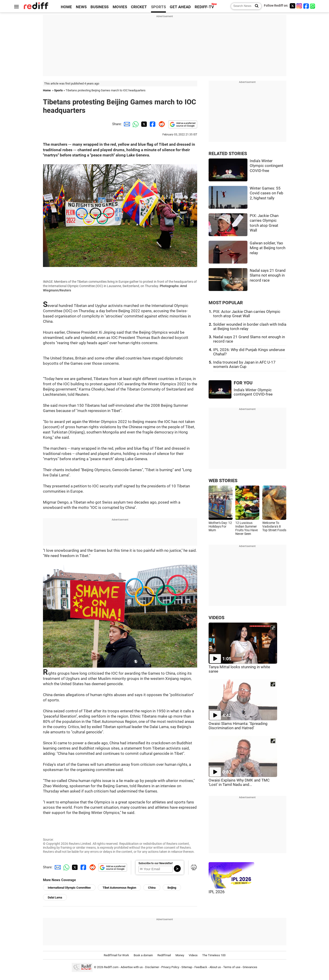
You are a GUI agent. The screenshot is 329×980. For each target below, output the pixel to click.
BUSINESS (99, 7)
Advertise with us (132, 967)
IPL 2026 (217, 892)
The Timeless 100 (214, 955)
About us (215, 967)
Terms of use (232, 967)
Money (180, 955)
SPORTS (158, 7)
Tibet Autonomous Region (119, 888)
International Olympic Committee (69, 888)
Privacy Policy (170, 967)
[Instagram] (299, 6)
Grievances (250, 967)
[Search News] (255, 6)
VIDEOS (216, 618)
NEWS (81, 7)
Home (47, 90)
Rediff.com (111, 967)
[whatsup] (313, 6)
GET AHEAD (180, 7)
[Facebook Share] (152, 124)
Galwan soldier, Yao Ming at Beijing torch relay (268, 248)
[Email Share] (126, 124)
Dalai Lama (55, 897)
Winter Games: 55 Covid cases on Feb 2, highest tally (267, 193)
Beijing (172, 888)
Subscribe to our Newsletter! (156, 863)
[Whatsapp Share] (135, 124)
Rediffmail (164, 955)
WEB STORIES (223, 481)
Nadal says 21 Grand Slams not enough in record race (268, 275)
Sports (58, 90)
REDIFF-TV (204, 7)
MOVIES (120, 7)
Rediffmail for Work (116, 955)
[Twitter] (292, 6)
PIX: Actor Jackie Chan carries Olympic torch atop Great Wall (247, 314)
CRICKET (139, 7)
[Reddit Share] (161, 124)
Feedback (201, 967)
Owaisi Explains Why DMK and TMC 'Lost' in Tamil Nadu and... (239, 782)
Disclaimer (152, 967)
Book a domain (143, 955)
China (152, 888)
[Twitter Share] (143, 124)
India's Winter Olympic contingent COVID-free (267, 166)
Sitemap (187, 967)
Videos (193, 955)
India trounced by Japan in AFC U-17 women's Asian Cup (244, 365)
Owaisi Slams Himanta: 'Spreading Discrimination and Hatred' (238, 726)
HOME (66, 7)
